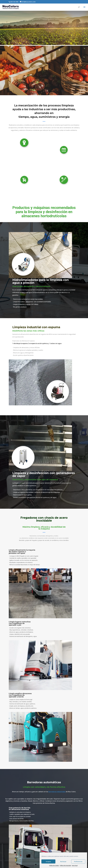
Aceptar (48, 862)
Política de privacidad (65, 866)
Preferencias (78, 862)
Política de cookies (54, 866)
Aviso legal (75, 866)
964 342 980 (14, 2)
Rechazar (63, 862)
